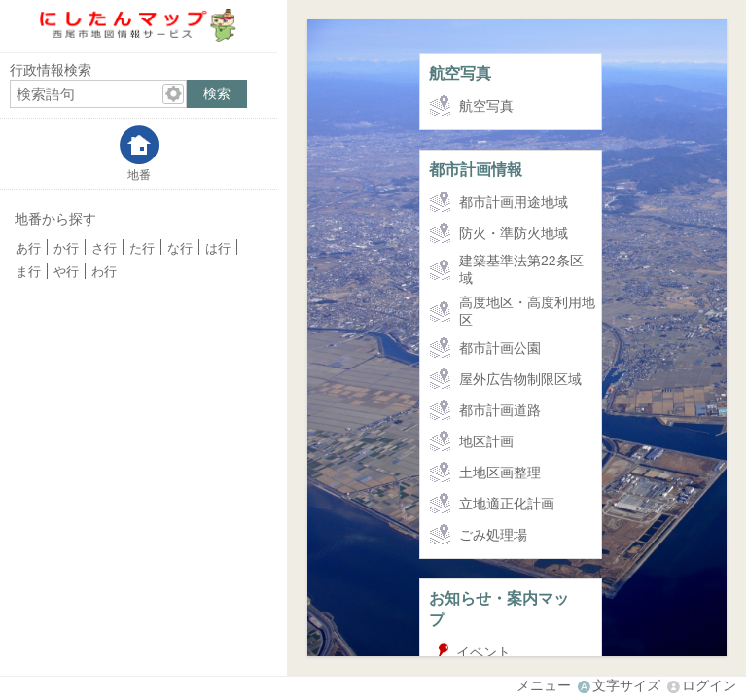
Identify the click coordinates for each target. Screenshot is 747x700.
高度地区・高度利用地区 (527, 311)
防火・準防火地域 (514, 233)
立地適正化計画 (507, 504)
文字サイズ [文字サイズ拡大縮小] (626, 685)
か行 (66, 249)
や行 (66, 272)
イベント (483, 652)
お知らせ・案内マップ (499, 609)
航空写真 (460, 73)
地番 (139, 175)
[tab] (139, 154)
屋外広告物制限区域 (520, 379)
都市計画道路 (500, 410)
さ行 (104, 249)
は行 (218, 249)
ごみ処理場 (493, 535)
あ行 (28, 249)
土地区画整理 (500, 472)
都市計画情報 (476, 169)
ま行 (28, 272)
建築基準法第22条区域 (521, 269)
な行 (180, 249)
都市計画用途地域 (514, 202)
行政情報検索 (51, 70)
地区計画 (486, 441)
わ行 (104, 272)
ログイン (709, 685)
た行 (142, 249)
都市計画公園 (500, 348)
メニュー (544, 685)
